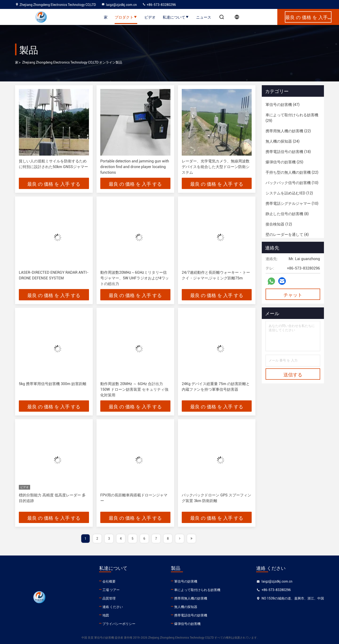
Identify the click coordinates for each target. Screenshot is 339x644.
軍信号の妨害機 (186, 581)
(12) (289, 193)
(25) (284, 162)
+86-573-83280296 (159, 5)
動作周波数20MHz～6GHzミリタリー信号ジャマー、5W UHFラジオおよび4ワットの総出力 (135, 278)
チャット (293, 294)
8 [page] (168, 539)
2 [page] (97, 539)
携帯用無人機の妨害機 (191, 598)
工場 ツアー (111, 590)
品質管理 (109, 598)
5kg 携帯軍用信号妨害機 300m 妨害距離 (53, 384)
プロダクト (126, 17)
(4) (287, 235)
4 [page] (121, 539)
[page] (180, 539)
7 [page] (156, 539)
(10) (292, 183)
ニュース (204, 17)
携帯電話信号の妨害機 (191, 615)
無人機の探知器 (186, 607)
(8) (287, 214)
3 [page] (109, 539)
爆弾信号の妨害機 (187, 624)
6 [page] (144, 539)
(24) (282, 141)
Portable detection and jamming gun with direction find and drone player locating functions (135, 167)
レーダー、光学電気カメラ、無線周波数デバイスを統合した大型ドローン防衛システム (216, 167)
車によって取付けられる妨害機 (197, 590)
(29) (292, 118)
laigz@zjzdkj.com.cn (119, 5)
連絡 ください (113, 607)
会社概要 (109, 581)
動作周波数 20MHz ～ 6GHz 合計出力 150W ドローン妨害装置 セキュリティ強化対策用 (134, 389)
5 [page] (133, 539)
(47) (282, 105)
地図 (106, 615)
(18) (288, 152)
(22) (288, 131)
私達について (176, 17)
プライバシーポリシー (119, 624)
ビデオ (150, 17)
